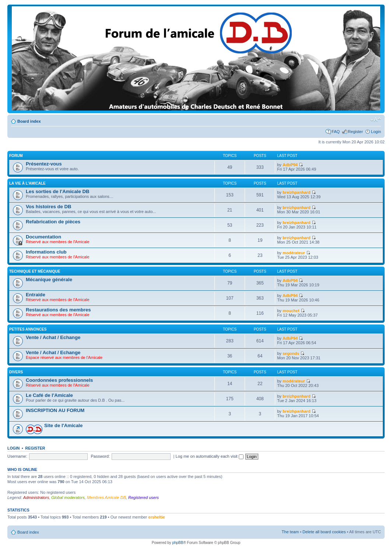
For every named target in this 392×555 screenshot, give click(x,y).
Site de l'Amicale (63, 425)
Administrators (36, 498)
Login (376, 132)
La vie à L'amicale (27, 183)
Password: (100, 456)
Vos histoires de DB (49, 207)
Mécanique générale (49, 280)
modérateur (294, 253)
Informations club (46, 252)
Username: (17, 456)
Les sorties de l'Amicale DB (57, 191)
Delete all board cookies (324, 532)
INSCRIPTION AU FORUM (55, 410)
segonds (291, 353)
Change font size (376, 120)
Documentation (43, 237)
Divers (16, 372)
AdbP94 (290, 165)
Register (355, 132)
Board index (29, 121)
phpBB (178, 543)
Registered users (143, 498)
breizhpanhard (297, 192)
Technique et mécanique (35, 271)
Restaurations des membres (58, 310)
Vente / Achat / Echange (53, 337)
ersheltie (156, 517)
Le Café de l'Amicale (49, 395)
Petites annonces (28, 329)
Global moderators (68, 498)
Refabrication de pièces (53, 222)
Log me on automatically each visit (210, 456)
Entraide (36, 295)
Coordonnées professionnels (59, 380)
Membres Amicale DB (106, 498)
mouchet (291, 311)
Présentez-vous (44, 164)
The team (290, 532)
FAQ (336, 132)
